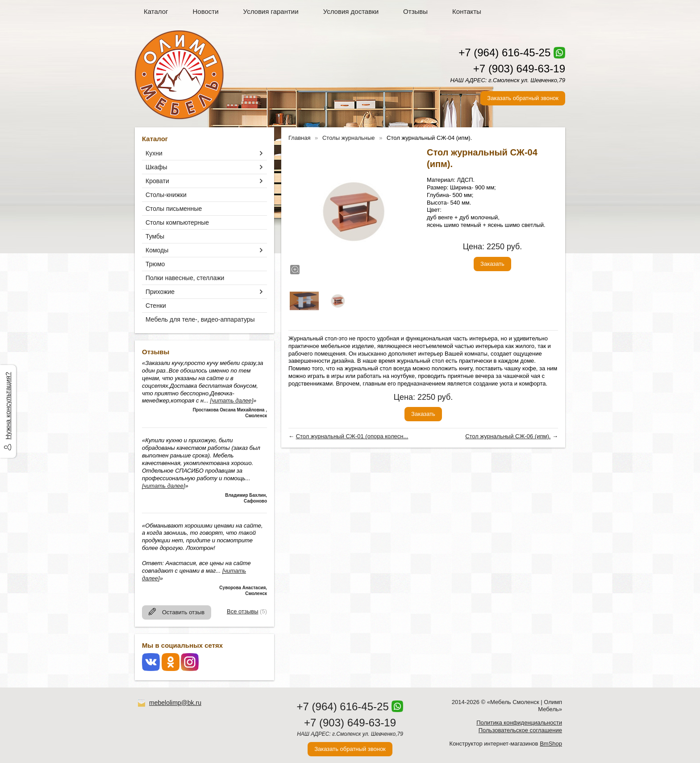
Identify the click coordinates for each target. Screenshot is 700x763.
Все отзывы (242, 611)
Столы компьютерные (177, 222)
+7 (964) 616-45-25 (504, 52)
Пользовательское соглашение (520, 730)
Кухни (154, 153)
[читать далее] (232, 400)
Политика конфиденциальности (519, 723)
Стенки (156, 306)
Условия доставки (351, 11)
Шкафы (156, 167)
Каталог (156, 11)
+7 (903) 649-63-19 (519, 69)
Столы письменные (174, 209)
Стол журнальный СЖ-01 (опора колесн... (352, 436)
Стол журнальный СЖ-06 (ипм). (508, 436)
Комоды (157, 250)
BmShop (551, 744)
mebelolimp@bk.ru (175, 703)
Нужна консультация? (8, 406)
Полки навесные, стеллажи (185, 278)
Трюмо (155, 264)
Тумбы (155, 236)
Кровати (157, 181)
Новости (206, 11)
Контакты (467, 11)
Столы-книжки (166, 195)
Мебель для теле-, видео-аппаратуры (200, 319)
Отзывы (415, 11)
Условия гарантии (271, 11)
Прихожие (160, 292)
